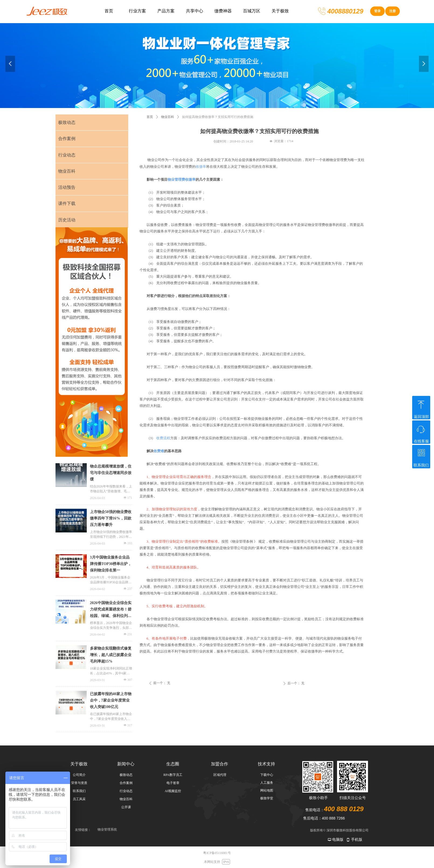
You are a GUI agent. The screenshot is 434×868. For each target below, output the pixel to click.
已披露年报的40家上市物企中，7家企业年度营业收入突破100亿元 (111, 700)
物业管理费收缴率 (182, 179)
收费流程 (163, 438)
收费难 (159, 451)
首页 (150, 117)
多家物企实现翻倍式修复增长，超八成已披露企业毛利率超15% (111, 655)
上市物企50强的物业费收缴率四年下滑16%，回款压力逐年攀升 (111, 518)
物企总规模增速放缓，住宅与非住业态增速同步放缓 (111, 473)
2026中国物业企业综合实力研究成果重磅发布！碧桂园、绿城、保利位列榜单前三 (111, 610)
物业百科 (168, 117)
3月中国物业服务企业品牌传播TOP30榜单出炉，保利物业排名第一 (111, 564)
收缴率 (201, 167)
